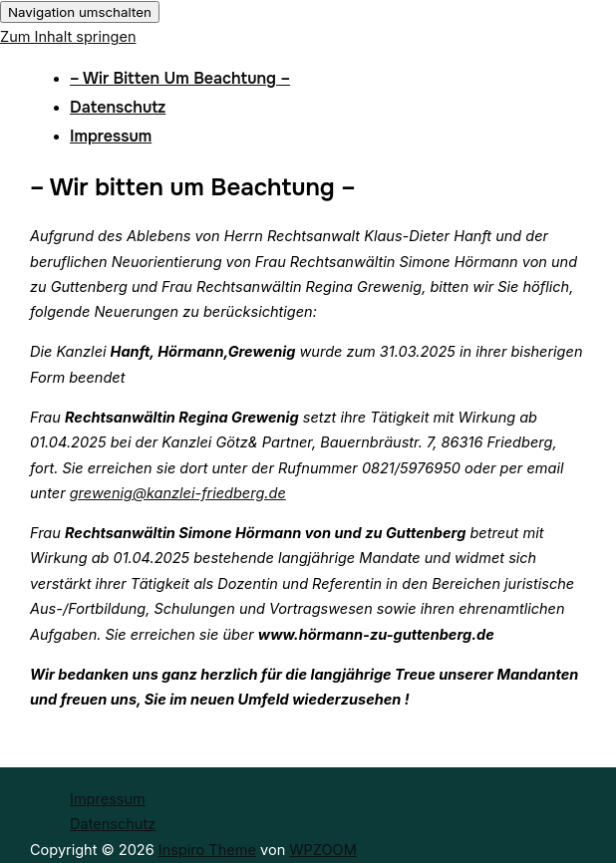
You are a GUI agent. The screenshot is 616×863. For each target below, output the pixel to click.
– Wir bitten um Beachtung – (180, 78)
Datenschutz (118, 107)
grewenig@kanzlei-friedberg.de (178, 493)
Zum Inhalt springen (68, 37)
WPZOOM (323, 850)
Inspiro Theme (207, 850)
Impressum (111, 136)
